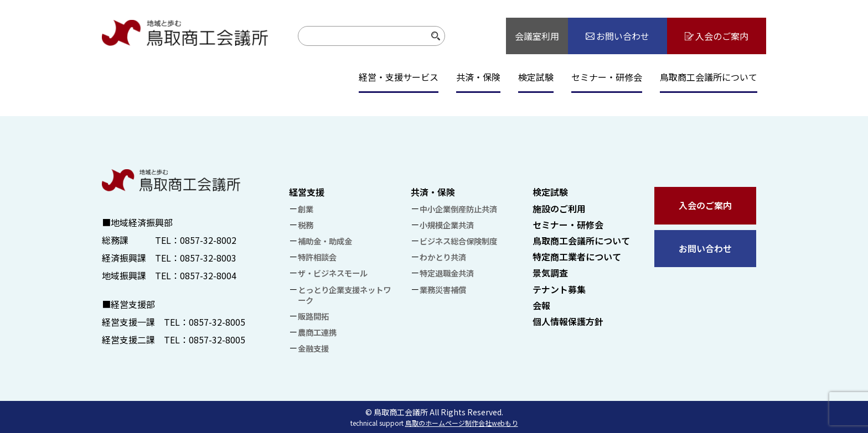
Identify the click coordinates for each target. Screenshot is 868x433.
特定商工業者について (577, 257)
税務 (306, 225)
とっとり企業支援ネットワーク (344, 295)
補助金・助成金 (325, 241)
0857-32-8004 (208, 275)
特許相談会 (317, 257)
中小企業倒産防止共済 (458, 209)
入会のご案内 (705, 205)
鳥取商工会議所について (709, 77)
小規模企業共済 (447, 225)
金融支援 (313, 348)
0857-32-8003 (208, 258)
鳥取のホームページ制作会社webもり (462, 423)
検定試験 (536, 77)
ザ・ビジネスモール (333, 273)
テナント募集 (559, 289)
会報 (541, 305)
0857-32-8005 (217, 322)
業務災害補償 (443, 289)
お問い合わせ (705, 248)
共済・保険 (478, 77)
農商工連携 (317, 332)
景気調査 (550, 273)
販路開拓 (313, 316)
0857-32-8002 (208, 240)
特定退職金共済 (447, 273)
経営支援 (307, 192)
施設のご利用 (559, 208)
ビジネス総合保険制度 (458, 241)
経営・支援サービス (399, 77)
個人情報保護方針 (568, 321)
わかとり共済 (443, 257)
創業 (306, 209)
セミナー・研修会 (607, 77)
